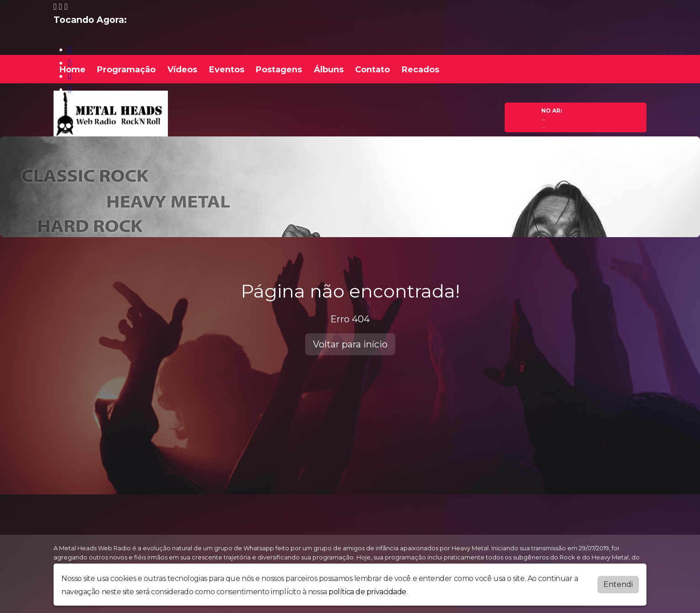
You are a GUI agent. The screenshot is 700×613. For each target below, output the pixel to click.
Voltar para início (350, 344)
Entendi (618, 584)
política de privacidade (367, 592)
